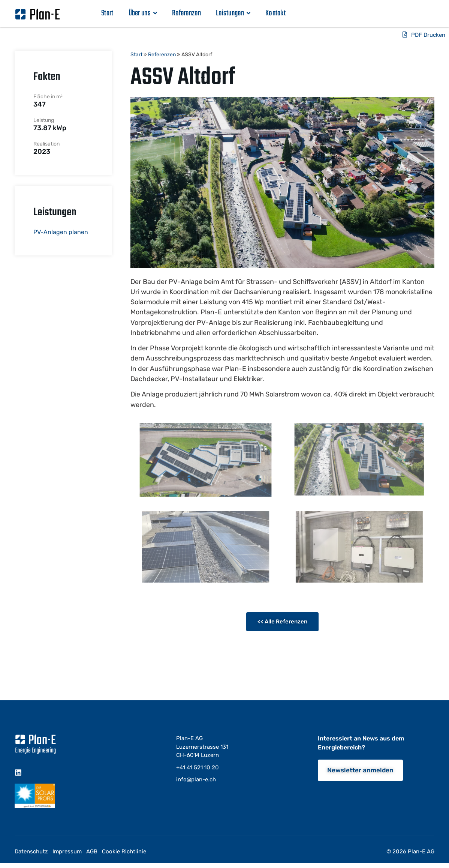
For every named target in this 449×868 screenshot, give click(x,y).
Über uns (143, 13)
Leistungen (233, 13)
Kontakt (275, 13)
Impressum (67, 851)
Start (107, 13)
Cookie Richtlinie (124, 851)
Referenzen (186, 13)
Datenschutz (31, 851)
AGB (92, 851)
